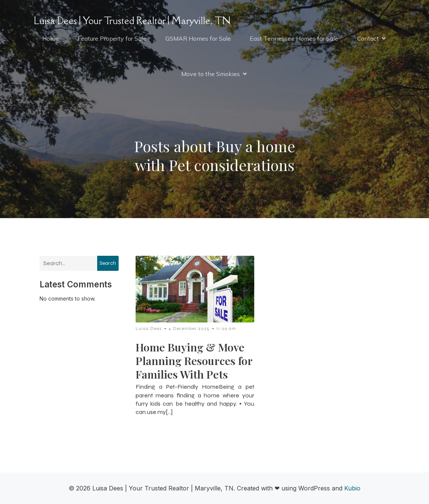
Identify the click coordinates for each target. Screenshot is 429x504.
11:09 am (226, 328)
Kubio (352, 488)
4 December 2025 (189, 328)
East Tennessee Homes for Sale (294, 38)
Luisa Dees (149, 328)
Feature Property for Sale (112, 38)
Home (50, 38)
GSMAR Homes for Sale (198, 38)
